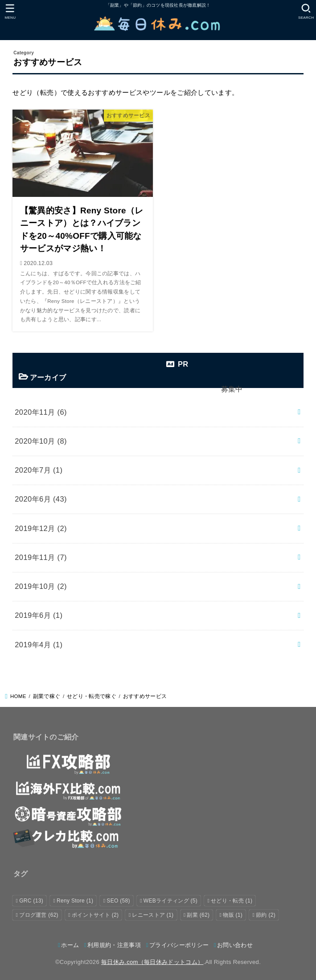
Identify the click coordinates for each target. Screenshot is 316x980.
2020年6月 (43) (41, 499)
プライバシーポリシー (179, 945)
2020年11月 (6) (41, 412)
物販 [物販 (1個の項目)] (233, 915)
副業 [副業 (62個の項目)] (198, 915)
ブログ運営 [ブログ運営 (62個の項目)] (39, 915)
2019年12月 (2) (41, 528)
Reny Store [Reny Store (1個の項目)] (75, 901)
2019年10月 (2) (41, 586)
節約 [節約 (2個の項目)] (266, 915)
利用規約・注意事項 (114, 945)
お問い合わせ (235, 945)
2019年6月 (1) (39, 615)
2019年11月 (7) (41, 557)
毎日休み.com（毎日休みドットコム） (152, 962)
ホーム (70, 945)
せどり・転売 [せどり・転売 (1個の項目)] (232, 901)
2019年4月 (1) (39, 645)
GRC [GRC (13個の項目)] (31, 901)
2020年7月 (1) (39, 470)
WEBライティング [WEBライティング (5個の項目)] (170, 901)
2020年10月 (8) (41, 441)
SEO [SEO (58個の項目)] (118, 901)
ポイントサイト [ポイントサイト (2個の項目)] (95, 915)
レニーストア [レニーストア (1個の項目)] (153, 915)
